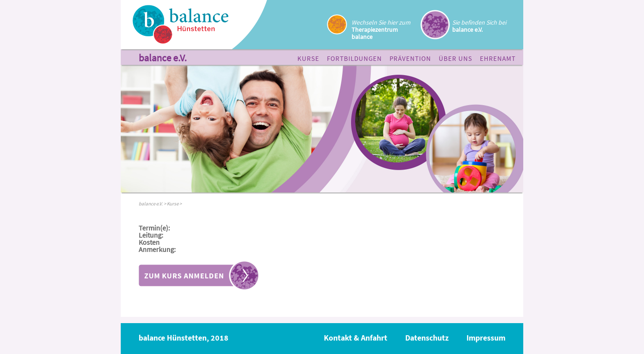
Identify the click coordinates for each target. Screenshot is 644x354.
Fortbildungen (354, 58)
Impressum (486, 338)
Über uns (455, 58)
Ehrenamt (498, 58)
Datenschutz (427, 338)
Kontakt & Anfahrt (356, 338)
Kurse (308, 58)
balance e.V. (163, 58)
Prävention (410, 58)
